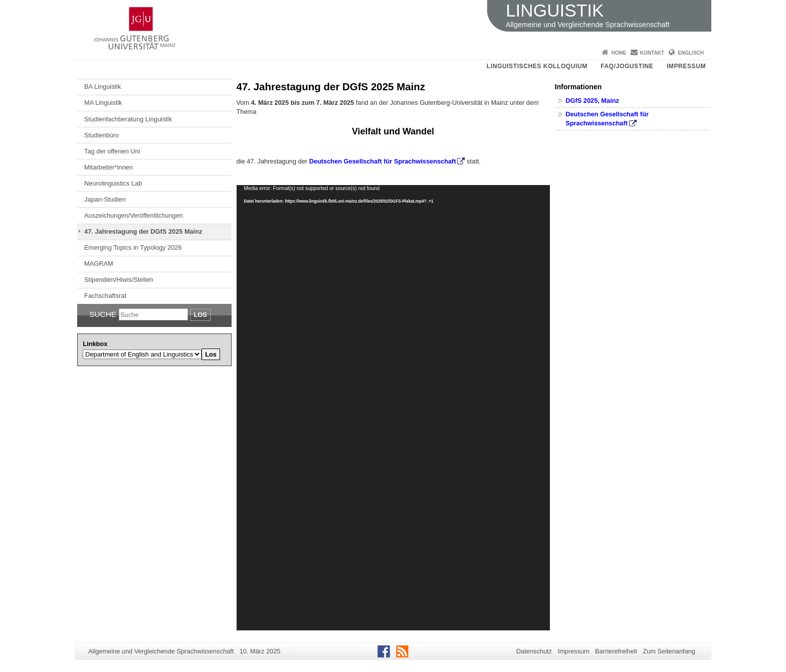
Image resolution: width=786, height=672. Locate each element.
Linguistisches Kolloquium (537, 66)
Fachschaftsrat (105, 296)
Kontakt (652, 53)
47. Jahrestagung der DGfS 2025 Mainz (143, 231)
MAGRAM (99, 264)
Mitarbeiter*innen (109, 167)
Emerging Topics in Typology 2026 (133, 247)
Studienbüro (102, 135)
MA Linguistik (103, 103)
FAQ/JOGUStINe (627, 66)
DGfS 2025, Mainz (592, 101)
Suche (103, 314)
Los (200, 315)
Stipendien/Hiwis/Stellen (119, 280)
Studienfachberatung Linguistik (128, 119)
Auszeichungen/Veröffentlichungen (134, 215)
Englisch (691, 53)
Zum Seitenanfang (669, 651)
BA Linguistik (103, 87)
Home (619, 53)
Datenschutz (534, 651)
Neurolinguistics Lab (113, 183)
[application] (393, 408)
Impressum (686, 66)
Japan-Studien (105, 199)
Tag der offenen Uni (112, 151)
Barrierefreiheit (616, 651)
